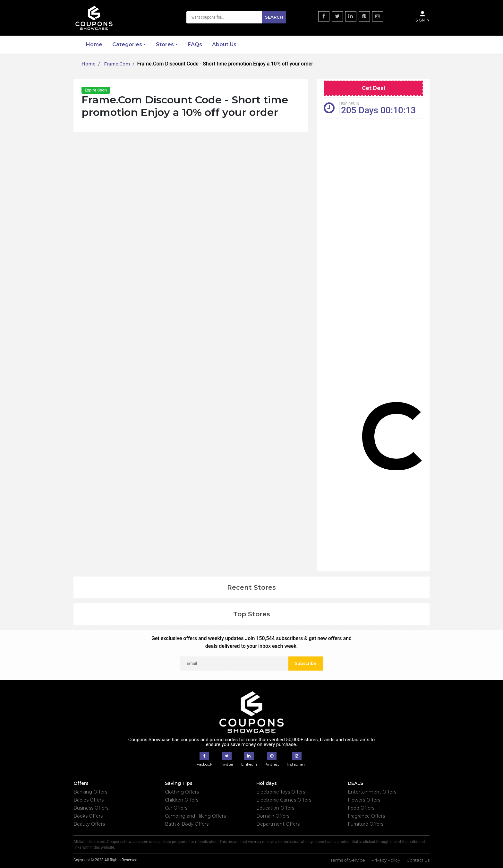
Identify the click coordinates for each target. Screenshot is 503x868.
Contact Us (418, 860)
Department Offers (278, 824)
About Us (224, 44)
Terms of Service (348, 860)
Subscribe (306, 663)
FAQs (195, 44)
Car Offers (176, 808)
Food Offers (361, 808)
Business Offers (91, 808)
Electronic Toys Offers (281, 792)
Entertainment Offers (372, 792)
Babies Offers (89, 800)
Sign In (422, 16)
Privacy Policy (386, 860)
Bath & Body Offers (187, 824)
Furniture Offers (366, 824)
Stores (165, 44)
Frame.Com (116, 64)
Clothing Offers (182, 792)
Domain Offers (273, 816)
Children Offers (182, 800)
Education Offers (275, 808)
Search (274, 17)
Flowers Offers (364, 800)
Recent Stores (251, 587)
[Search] (236, 17)
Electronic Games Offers (284, 800)
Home (94, 44)
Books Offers (88, 816)
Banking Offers (90, 792)
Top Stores (252, 614)
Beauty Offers (89, 824)
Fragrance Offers (366, 816)
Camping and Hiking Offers (195, 816)
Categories (127, 44)
